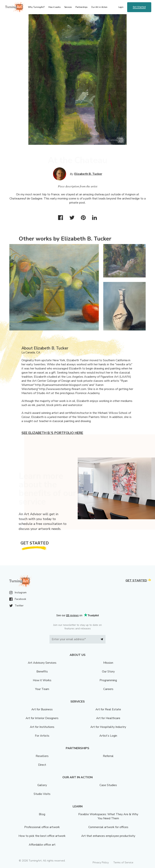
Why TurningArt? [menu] (36, 7)
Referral (108, 756)
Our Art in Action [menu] (99, 7)
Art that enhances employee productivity (108, 836)
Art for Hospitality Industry (108, 727)
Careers (108, 689)
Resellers (42, 756)
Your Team (42, 689)
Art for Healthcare (108, 718)
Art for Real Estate (108, 709)
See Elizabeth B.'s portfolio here (52, 433)
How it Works (42, 680)
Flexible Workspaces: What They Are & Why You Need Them (108, 816)
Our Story (108, 672)
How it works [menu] (54, 7)
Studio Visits (42, 794)
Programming (108, 680)
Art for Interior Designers (42, 718)
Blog (42, 814)
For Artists (42, 736)
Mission (108, 663)
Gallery (42, 785)
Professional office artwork (42, 827)
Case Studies (108, 785)
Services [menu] (68, 7)
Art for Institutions (42, 727)
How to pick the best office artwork (42, 836)
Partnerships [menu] (81, 7)
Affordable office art (42, 845)
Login (121, 7)
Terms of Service (123, 862)
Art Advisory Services (42, 663)
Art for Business (42, 709)
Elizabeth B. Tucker (88, 174)
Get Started (139, 7)
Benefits (42, 672)
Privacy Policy (101, 862)
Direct (42, 765)
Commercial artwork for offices (108, 827)
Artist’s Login (108, 736)
